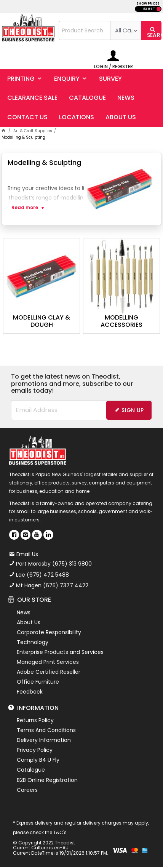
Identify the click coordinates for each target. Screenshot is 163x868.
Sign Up (133, 410)
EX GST (149, 9)
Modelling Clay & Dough (42, 321)
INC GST (159, 9)
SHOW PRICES (148, 4)
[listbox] (125, 30)
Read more (25, 208)
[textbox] (85, 30)
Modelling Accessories (121, 321)
